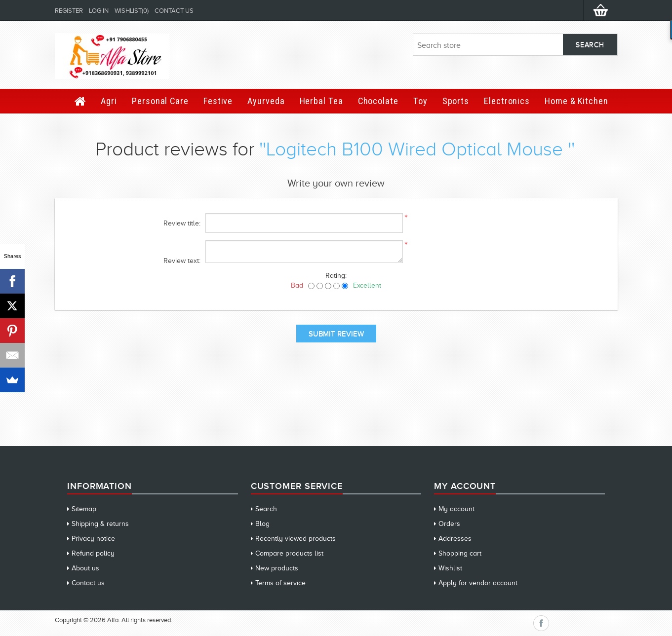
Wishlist (450, 568)
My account (456, 509)
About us (85, 568)
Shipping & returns (100, 524)
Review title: (182, 223)
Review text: (182, 261)
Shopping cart (460, 553)
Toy (420, 101)
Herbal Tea (321, 101)
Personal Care (160, 101)
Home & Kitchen (576, 101)
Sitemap (84, 509)
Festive (218, 101)
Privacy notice (93, 539)
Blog (262, 524)
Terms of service (280, 583)
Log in (99, 11)
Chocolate (378, 101)
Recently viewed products (296, 539)
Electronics (507, 101)
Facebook (541, 623)
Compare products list (289, 553)
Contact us (174, 11)
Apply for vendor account (478, 583)
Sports (456, 101)
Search (266, 509)
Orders (449, 524)
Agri (109, 101)
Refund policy (93, 553)
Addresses (455, 539)
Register (69, 11)
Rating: (336, 276)
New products (277, 568)
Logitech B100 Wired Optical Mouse (417, 149)
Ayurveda (266, 101)
